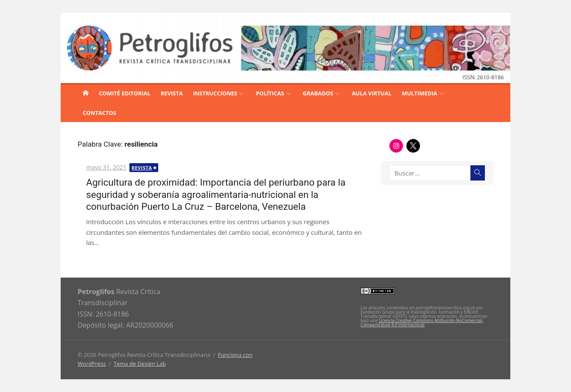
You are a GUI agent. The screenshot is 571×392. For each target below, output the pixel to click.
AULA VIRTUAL (372, 93)
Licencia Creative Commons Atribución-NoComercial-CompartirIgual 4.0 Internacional (422, 322)
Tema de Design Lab (140, 364)
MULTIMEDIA (420, 93)
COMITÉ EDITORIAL (125, 93)
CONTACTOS (99, 113)
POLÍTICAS (270, 93)
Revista (142, 168)
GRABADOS (318, 93)
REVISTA (172, 93)
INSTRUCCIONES (215, 93)
